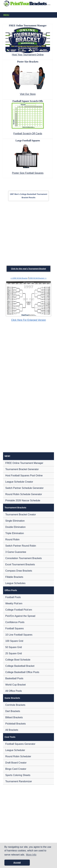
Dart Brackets (13, 711)
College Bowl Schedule (18, 660)
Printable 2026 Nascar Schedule (23, 500)
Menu (29, 15)
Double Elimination (15, 527)
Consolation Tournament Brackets (24, 558)
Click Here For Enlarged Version (28, 320)
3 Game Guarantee (16, 552)
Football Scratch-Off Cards (28, 134)
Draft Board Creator (16, 763)
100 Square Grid (14, 641)
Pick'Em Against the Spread (20, 616)
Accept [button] (17, 863)
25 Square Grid (14, 653)
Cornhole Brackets (15, 705)
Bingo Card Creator (16, 769)
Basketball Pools (14, 678)
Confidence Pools (15, 622)
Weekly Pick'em (14, 603)
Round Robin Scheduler (18, 756)
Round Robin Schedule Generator (24, 494)
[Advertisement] (28, 233)
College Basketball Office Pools (22, 672)
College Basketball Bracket (20, 666)
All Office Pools (14, 691)
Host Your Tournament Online (28, 55)
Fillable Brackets (14, 577)
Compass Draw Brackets (19, 571)
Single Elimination (15, 521)
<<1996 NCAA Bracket (19, 278)
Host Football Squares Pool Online (24, 476)
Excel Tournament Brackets (20, 564)
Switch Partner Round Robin (21, 546)
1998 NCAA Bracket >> (38, 278)
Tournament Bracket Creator (21, 515)
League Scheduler (15, 750)
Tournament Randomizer (19, 781)
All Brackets (12, 730)
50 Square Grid (14, 647)
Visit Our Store (28, 94)
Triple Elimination (15, 533)
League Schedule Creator (19, 482)
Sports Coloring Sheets (18, 775)
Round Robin (12, 539)
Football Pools (13, 597)
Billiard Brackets (14, 717)
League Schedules (15, 583)
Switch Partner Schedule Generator (24, 488)
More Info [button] (31, 855)
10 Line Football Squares (19, 635)
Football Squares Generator (20, 744)
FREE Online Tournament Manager (24, 463)
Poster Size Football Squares (28, 173)
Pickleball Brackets (16, 724)
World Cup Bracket (16, 685)
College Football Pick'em (19, 610)
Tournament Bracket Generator (22, 469)
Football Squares (15, 628)
